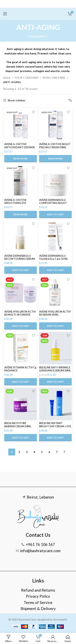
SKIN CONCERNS (54, 78)
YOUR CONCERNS (27, 78)
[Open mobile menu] (5, 14)
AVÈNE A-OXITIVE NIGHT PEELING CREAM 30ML (55, 146)
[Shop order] (70, 100)
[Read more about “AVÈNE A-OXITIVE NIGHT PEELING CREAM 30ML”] (55, 159)
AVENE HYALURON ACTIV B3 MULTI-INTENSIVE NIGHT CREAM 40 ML (20, 315)
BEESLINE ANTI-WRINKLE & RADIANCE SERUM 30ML (55, 369)
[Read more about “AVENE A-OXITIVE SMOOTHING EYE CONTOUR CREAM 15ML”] (21, 214)
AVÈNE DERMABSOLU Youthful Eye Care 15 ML (54, 257)
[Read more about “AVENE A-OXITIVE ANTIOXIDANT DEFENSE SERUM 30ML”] (21, 159)
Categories (36, 36)
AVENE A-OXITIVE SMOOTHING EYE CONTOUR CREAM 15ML (19, 203)
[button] (55, 214)
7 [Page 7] (57, 452)
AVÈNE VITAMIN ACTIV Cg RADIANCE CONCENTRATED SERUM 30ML (20, 372)
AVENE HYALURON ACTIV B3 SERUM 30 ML (55, 313)
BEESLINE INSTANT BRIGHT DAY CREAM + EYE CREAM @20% (55, 426)
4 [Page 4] (34, 452)
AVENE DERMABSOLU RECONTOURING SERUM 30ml (20, 259)
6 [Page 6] (49, 452)
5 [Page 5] (42, 452)
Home (7, 78)
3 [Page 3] (27, 452)
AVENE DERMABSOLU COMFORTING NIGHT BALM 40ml (53, 203)
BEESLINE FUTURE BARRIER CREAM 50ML (18, 425)
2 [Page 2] (19, 452)
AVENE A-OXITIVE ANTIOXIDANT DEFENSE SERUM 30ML (20, 147)
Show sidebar (17, 100)
